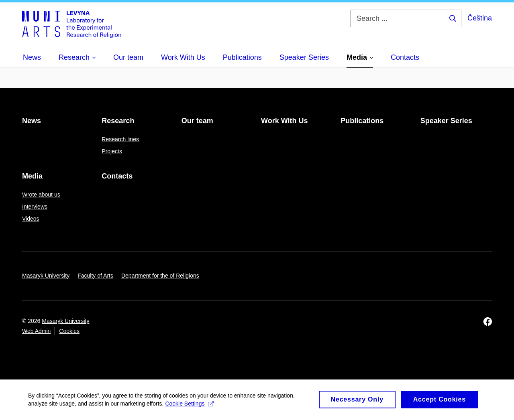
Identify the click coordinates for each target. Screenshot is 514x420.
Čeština (480, 18)
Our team (197, 121)
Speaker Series (446, 121)
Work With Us (285, 121)
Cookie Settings (189, 408)
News (32, 121)
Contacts (117, 176)
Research (118, 121)
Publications (362, 121)
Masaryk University (46, 276)
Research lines (120, 139)
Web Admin (36, 331)
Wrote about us (41, 195)
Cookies (69, 331)
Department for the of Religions (160, 276)
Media (32, 176)
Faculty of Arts (95, 276)
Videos (31, 219)
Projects (112, 151)
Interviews (35, 207)
